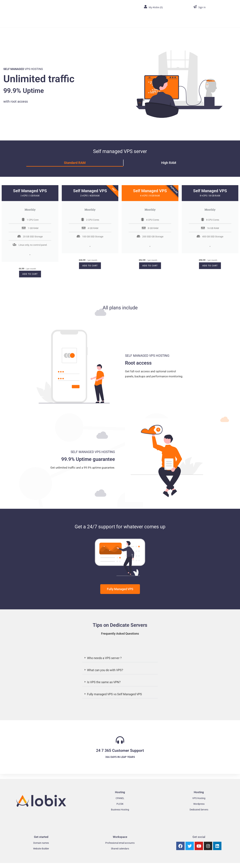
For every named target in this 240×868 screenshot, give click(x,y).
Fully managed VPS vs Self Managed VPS (114, 694)
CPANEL (120, 798)
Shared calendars (120, 849)
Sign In (202, 7)
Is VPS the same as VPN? (104, 682)
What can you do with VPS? (105, 670)
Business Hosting (120, 810)
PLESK (120, 804)
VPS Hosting (199, 798)
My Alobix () (156, 7)
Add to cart (30, 274)
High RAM (169, 163)
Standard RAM (75, 163)
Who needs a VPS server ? (104, 658)
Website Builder (41, 849)
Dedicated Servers (199, 810)
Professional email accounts (120, 843)
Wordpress (199, 804)
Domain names (41, 843)
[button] (120, 658)
